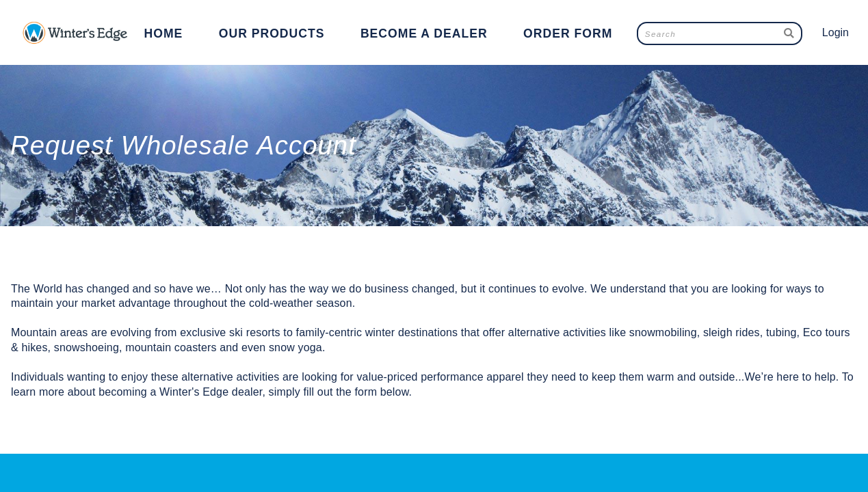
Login (836, 32)
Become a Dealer (424, 33)
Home (164, 33)
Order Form (568, 33)
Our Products (272, 33)
